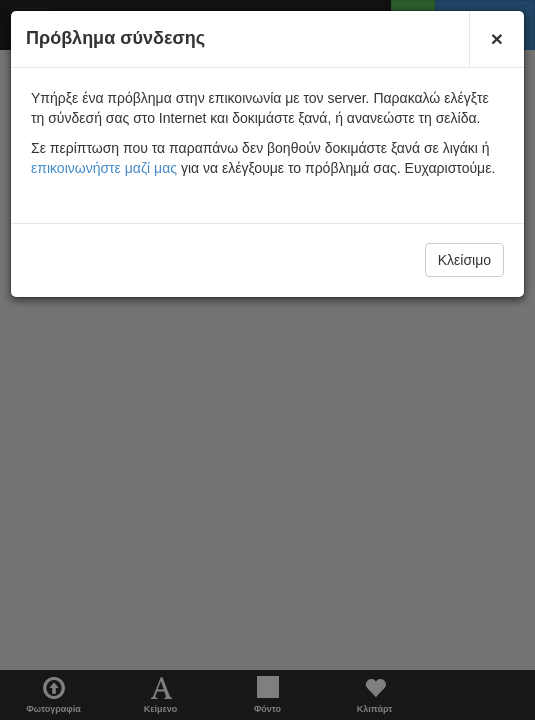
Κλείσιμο (464, 260)
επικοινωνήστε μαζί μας (104, 168)
